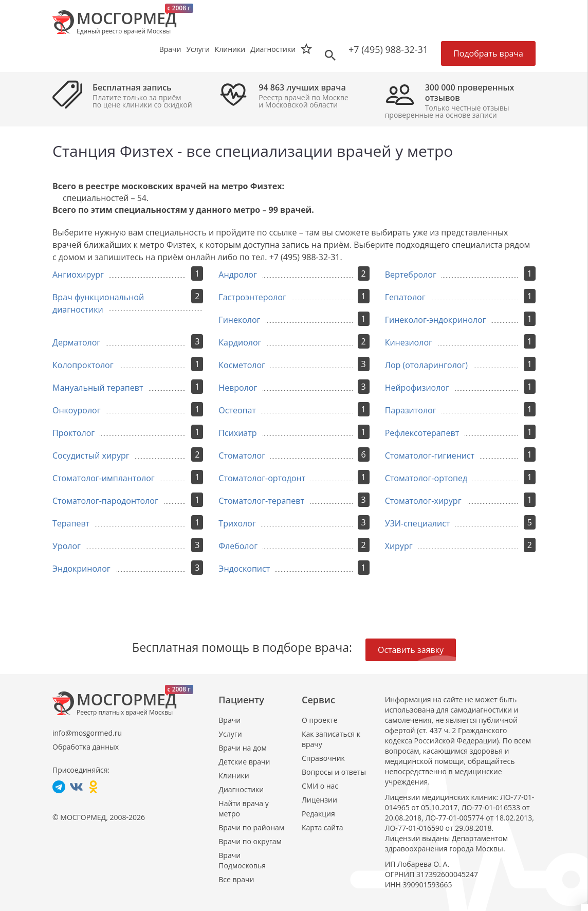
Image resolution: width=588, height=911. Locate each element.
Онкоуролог (77, 410)
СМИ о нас (320, 786)
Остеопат (237, 410)
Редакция (318, 814)
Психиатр (237, 433)
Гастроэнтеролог (252, 297)
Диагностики (273, 49)
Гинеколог (239, 320)
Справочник (323, 758)
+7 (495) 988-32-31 (388, 49)
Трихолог (237, 523)
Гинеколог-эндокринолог (436, 320)
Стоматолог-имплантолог (104, 478)
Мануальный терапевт (98, 388)
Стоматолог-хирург (423, 501)
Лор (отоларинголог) (426, 365)
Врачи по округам (250, 841)
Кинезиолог (409, 342)
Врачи (229, 720)
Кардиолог (240, 342)
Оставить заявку (411, 650)
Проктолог (73, 433)
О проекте (320, 720)
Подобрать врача (488, 53)
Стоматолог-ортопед (426, 478)
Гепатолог (405, 297)
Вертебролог (411, 275)
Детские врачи (244, 762)
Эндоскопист (244, 569)
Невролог (238, 388)
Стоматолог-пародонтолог (105, 501)
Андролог (238, 275)
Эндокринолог (81, 569)
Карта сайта (323, 827)
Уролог (67, 546)
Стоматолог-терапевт (261, 501)
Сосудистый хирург (91, 455)
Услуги (230, 734)
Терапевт (71, 523)
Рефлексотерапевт (422, 433)
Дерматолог (76, 342)
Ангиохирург (78, 275)
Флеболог (238, 546)
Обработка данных (86, 747)
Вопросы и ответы (334, 772)
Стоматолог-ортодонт (262, 478)
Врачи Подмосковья (242, 860)
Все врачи (236, 879)
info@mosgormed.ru (87, 733)
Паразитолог (411, 410)
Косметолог (242, 365)
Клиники (234, 776)
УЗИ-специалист (418, 523)
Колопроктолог (83, 365)
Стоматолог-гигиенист (430, 455)
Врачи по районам (251, 827)
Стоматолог (242, 455)
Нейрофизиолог (417, 388)
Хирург (399, 546)
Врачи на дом (242, 748)
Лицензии (319, 800)
